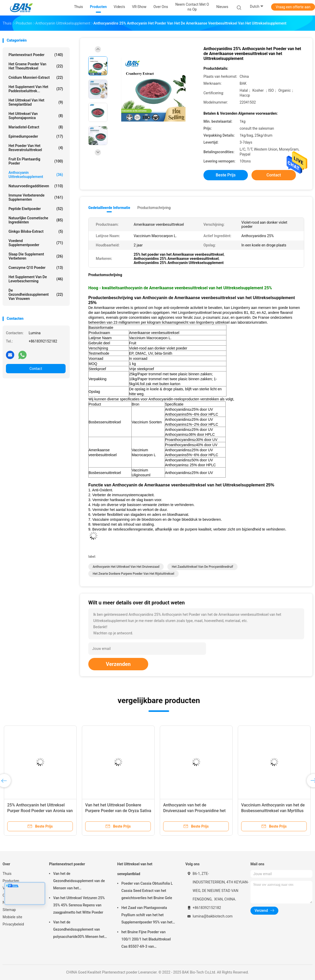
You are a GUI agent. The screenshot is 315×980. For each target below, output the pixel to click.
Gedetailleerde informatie (109, 208)
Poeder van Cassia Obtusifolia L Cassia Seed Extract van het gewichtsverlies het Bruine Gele (147, 891)
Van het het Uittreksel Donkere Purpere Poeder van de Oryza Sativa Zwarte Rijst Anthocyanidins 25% (118, 811)
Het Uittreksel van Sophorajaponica (36, 116)
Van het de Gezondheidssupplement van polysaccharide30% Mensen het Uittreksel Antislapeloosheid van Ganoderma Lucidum (79, 930)
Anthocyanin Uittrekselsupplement (36, 175)
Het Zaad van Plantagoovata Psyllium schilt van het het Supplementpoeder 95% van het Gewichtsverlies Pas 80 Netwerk (147, 916)
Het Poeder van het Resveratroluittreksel (36, 148)
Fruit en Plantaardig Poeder (36, 161)
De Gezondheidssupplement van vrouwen (36, 294)
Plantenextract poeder (36, 55)
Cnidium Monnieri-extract (36, 77)
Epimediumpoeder (36, 136)
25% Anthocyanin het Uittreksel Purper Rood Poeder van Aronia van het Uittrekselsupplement (40, 811)
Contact (36, 369)
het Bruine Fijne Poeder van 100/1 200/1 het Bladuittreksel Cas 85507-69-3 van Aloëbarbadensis (146, 940)
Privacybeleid (13, 924)
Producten (11, 881)
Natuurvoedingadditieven (36, 186)
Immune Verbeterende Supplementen (36, 197)
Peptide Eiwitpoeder (36, 209)
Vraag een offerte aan (293, 7)
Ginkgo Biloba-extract (36, 231)
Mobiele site (12, 917)
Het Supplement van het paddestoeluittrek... (36, 89)
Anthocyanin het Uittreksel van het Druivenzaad (126, 567)
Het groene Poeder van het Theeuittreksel (36, 66)
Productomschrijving (154, 208)
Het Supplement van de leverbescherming (36, 279)
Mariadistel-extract (36, 127)
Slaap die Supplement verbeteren (36, 256)
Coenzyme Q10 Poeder (36, 268)
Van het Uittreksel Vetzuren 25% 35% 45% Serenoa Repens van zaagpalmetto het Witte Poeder (79, 905)
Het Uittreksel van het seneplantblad (36, 102)
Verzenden (118, 664)
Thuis (7, 874)
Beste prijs (226, 175)
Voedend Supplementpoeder (36, 243)
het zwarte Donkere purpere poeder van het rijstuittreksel (133, 574)
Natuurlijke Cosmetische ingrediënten (36, 220)
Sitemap (9, 910)
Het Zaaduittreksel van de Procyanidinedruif (202, 567)
